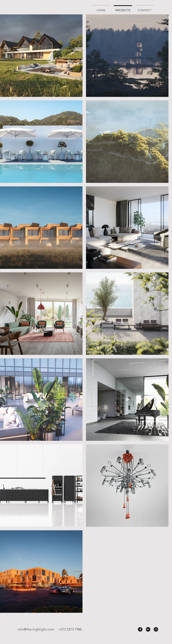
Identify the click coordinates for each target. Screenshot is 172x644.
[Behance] (148, 629)
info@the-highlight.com (36, 629)
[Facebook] (140, 629)
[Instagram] (156, 629)
